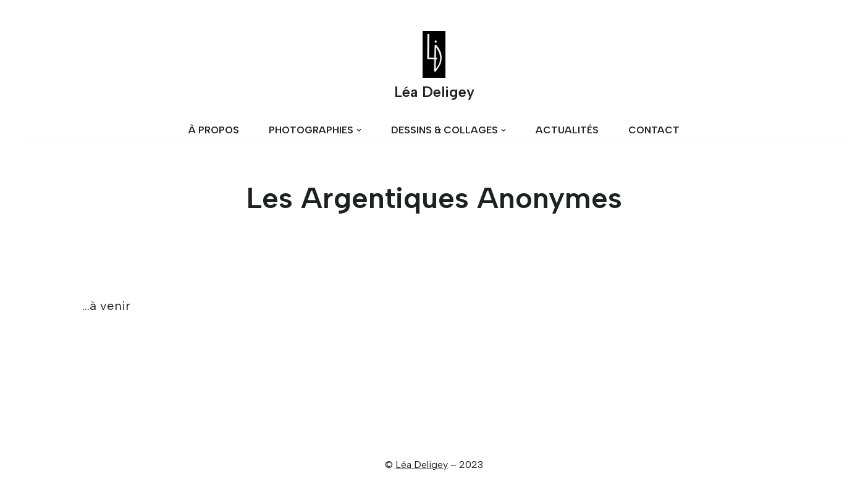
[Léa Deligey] (434, 68)
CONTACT (654, 130)
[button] (359, 130)
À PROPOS (214, 130)
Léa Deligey (422, 465)
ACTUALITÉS (567, 130)
